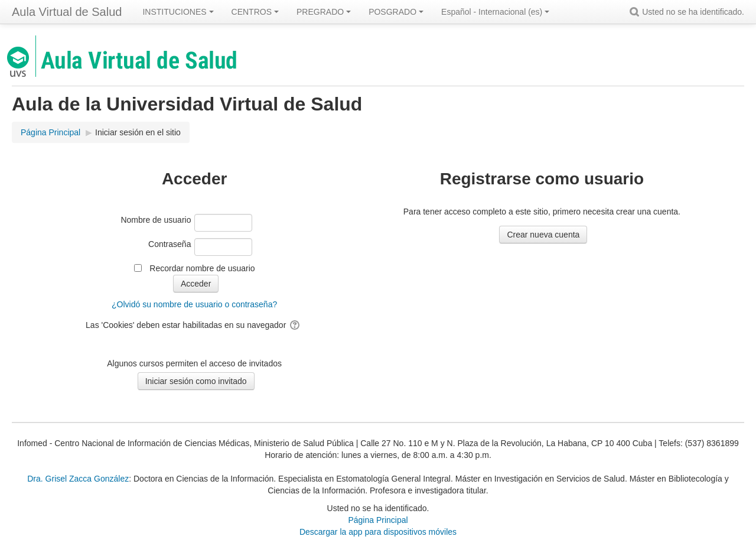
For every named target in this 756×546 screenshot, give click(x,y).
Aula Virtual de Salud (67, 12)
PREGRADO (324, 12)
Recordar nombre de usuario (202, 268)
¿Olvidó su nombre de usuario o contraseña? (194, 304)
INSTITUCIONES (178, 12)
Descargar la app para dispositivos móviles (378, 532)
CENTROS (255, 12)
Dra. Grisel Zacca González (78, 479)
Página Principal (378, 520)
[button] (636, 12)
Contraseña (170, 244)
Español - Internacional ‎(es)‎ (495, 12)
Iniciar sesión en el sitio (138, 132)
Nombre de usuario (156, 220)
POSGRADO (396, 12)
